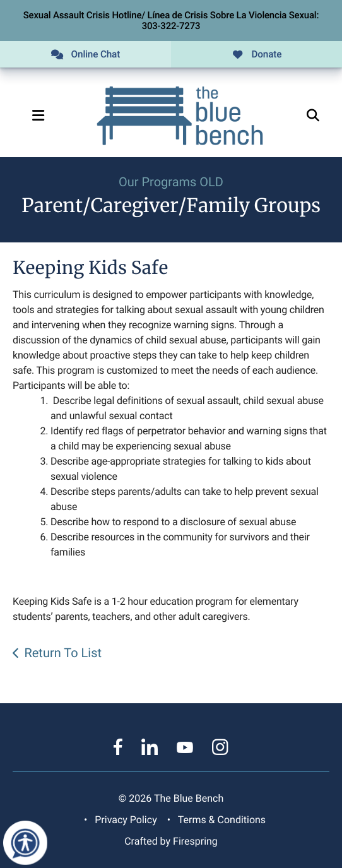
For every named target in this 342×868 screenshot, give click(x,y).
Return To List (63, 653)
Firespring (195, 841)
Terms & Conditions (222, 820)
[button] (38, 116)
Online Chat (85, 54)
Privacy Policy (126, 820)
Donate (257, 54)
